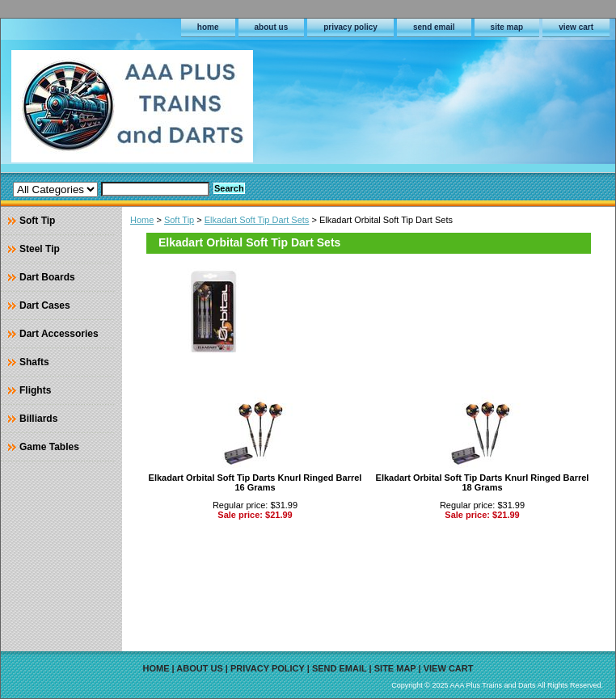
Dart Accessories (59, 334)
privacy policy (350, 27)
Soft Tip (179, 220)
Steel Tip (40, 249)
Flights (35, 390)
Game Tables (49, 447)
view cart (576, 27)
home (208, 27)
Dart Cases (45, 305)
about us (272, 27)
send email (434, 27)
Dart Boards (47, 277)
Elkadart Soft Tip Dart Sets (257, 220)
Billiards (38, 419)
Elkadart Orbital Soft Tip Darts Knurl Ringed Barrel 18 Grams (483, 482)
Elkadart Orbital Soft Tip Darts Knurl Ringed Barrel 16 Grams (255, 482)
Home (142, 220)
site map (507, 27)
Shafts (34, 362)
